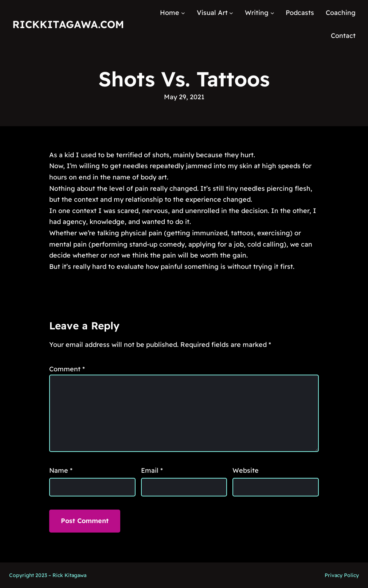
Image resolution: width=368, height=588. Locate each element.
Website (246, 470)
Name (61, 470)
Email (152, 470)
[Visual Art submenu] (231, 13)
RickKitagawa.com (68, 24)
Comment (67, 369)
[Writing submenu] (272, 13)
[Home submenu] (183, 13)
